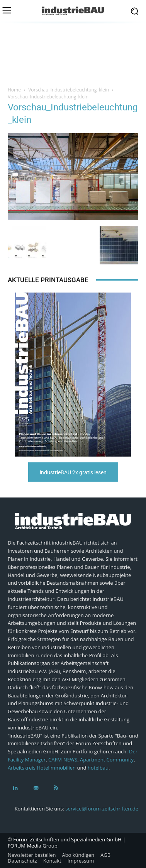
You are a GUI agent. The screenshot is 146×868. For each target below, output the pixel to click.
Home (14, 90)
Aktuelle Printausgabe (48, 280)
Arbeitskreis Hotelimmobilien (42, 768)
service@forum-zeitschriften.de (102, 809)
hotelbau (98, 768)
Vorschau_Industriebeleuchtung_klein (69, 90)
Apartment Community (107, 760)
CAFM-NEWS (63, 760)
